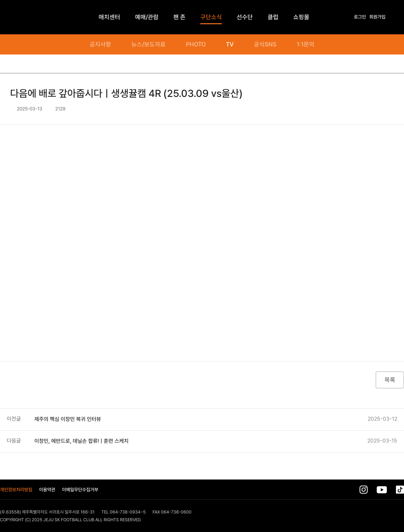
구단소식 (211, 17)
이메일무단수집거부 (80, 490)
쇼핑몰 (301, 17)
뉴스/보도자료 (148, 44)
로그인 (360, 17)
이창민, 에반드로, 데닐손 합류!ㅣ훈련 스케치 (81, 441)
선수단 (245, 17)
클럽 (273, 17)
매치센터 (109, 17)
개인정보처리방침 (16, 490)
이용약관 (47, 490)
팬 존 (179, 17)
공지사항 (100, 44)
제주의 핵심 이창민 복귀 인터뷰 (68, 419)
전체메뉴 (401, 17)
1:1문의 (306, 44)
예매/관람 (147, 17)
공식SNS (265, 44)
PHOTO (196, 44)
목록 (390, 380)
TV (230, 44)
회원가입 (377, 17)
